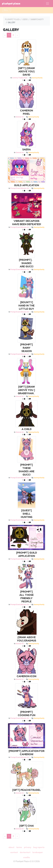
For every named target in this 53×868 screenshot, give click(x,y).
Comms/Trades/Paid (20, 78)
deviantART (25, 852)
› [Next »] (17, 35)
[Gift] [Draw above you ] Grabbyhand (27, 390)
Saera (27, 149)
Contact (14, 852)
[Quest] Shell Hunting (27, 514)
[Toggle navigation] (47, 4)
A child (27, 429)
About (11, 847)
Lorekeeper (38, 852)
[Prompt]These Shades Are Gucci (29, 263)
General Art (20, 117)
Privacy (28, 847)
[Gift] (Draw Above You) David (26, 71)
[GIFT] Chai (26, 826)
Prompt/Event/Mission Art (20, 188)
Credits (27, 857)
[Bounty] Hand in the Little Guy (26, 306)
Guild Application (26, 185)
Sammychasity (37, 19)
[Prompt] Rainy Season (26, 348)
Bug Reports (39, 847)
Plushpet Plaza (11, 4)
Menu (7, 10)
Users (25, 19)
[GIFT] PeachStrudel (27, 790)
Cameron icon (26, 676)
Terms (19, 847)
